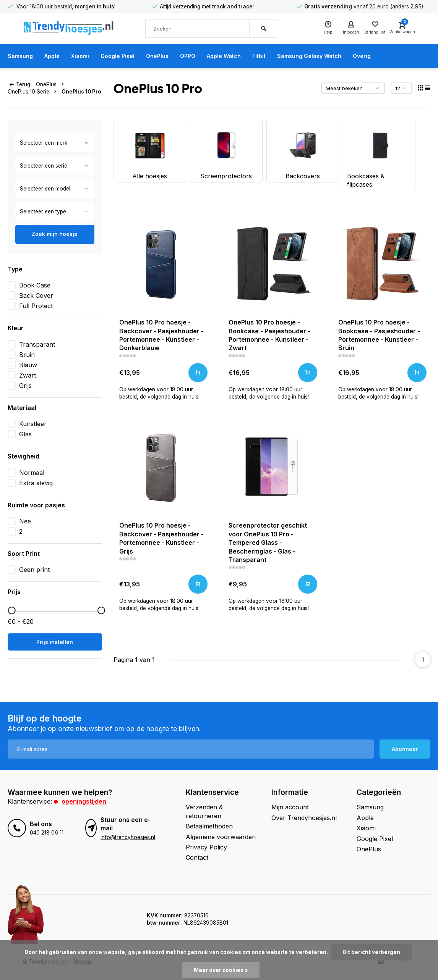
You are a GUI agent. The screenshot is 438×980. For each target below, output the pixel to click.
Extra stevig (36, 483)
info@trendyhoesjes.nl (128, 837)
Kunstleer (33, 424)
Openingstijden (84, 801)
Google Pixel (127, 56)
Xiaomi (86, 56)
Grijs (25, 386)
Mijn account (290, 807)
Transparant (37, 344)
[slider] (12, 610)
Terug (20, 84)
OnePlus (169, 56)
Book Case (35, 285)
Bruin (27, 355)
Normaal (32, 473)
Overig (392, 56)
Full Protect (36, 306)
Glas (25, 434)
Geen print (34, 570)
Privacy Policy (206, 847)
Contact (197, 857)
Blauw (28, 365)
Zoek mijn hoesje (55, 234)
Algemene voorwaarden (221, 837)
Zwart (28, 375)
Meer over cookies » (221, 970)
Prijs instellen (55, 642)
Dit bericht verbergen (371, 952)
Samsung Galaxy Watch (334, 56)
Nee (25, 521)
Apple (56, 56)
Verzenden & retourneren (204, 811)
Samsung (22, 56)
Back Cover (36, 295)
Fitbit (280, 56)
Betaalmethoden (209, 826)
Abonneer (405, 749)
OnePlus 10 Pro (81, 92)
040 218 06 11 (47, 833)
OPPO (202, 56)
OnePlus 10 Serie (34, 92)
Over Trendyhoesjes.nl (304, 818)
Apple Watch (242, 56)
